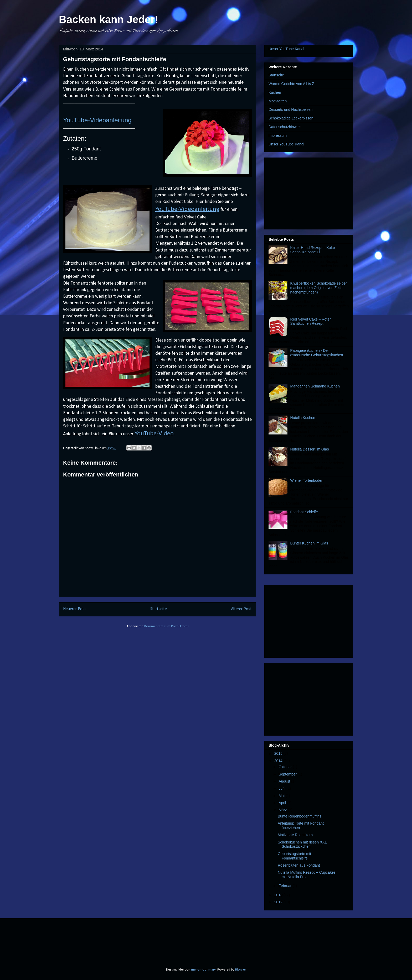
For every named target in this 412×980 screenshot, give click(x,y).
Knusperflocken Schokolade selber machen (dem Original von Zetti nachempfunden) (319, 288)
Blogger (240, 970)
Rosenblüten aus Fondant (299, 865)
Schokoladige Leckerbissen (291, 118)
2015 (279, 753)
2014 (279, 761)
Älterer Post (241, 609)
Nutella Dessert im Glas (310, 449)
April (283, 803)
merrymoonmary (203, 970)
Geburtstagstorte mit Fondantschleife (294, 856)
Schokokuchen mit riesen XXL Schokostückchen (302, 844)
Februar (285, 886)
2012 (279, 902)
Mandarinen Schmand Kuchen (315, 386)
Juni (282, 788)
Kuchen (275, 92)
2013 (279, 895)
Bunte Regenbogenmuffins (300, 816)
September (288, 774)
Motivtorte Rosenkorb (295, 835)
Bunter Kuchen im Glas (309, 543)
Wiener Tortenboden (307, 480)
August (285, 781)
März (283, 810)
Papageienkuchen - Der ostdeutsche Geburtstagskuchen (317, 353)
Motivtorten (278, 101)
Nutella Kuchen (303, 418)
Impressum (278, 135)
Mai (282, 796)
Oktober (286, 767)
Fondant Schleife (304, 512)
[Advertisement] (309, 192)
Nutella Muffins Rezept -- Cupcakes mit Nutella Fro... (307, 875)
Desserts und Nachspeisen (290, 109)
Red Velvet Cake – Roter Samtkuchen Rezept (311, 321)
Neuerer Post (74, 609)
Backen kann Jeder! (109, 19)
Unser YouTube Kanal (286, 49)
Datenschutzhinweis (285, 127)
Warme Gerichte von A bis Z (291, 84)
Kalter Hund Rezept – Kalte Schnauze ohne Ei (313, 250)
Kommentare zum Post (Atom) (166, 626)
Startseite (159, 609)
